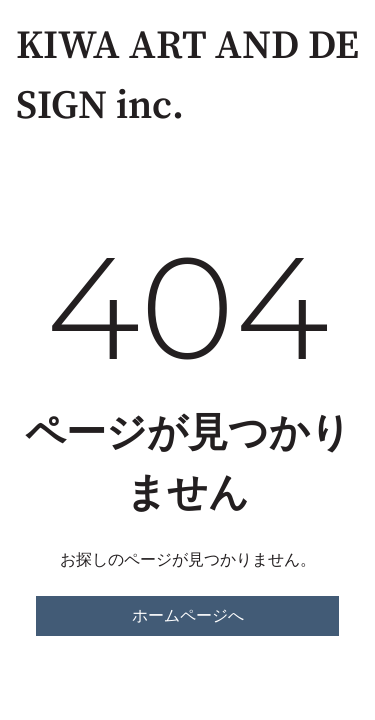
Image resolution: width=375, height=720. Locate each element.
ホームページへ (188, 615)
